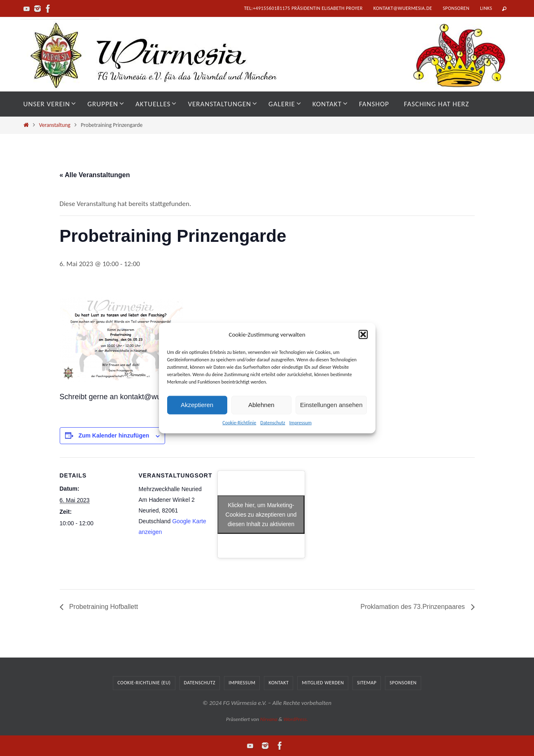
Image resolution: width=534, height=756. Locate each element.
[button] (363, 335)
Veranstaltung (55, 125)
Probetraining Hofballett (103, 607)
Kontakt (279, 683)
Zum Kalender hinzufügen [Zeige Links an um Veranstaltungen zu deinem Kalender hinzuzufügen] (114, 435)
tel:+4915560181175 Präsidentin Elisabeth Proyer (303, 8)
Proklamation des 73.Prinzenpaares (414, 607)
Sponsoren (456, 8)
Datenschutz (273, 422)
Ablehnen (261, 405)
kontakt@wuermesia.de (403, 8)
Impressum (301, 422)
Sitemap (367, 683)
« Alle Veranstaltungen (95, 175)
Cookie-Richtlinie (239, 422)
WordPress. (296, 719)
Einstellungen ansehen (331, 405)
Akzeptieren (197, 405)
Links (486, 8)
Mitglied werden (323, 683)
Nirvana (269, 719)
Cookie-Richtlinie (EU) (144, 683)
